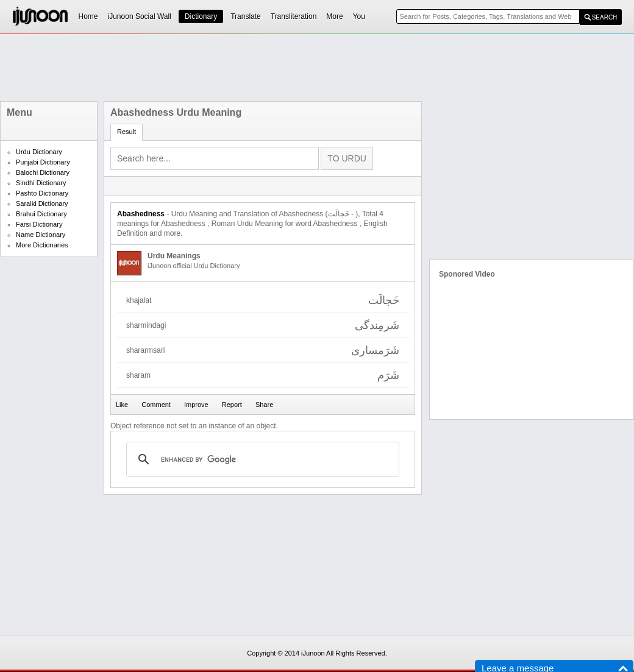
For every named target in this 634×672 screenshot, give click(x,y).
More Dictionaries (42, 245)
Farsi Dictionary (39, 224)
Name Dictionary (41, 235)
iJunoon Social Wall (140, 16)
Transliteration (294, 16)
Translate (246, 16)
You (359, 16)
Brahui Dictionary (41, 214)
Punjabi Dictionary (43, 162)
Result (126, 132)
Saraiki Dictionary (42, 203)
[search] (261, 459)
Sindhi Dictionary (41, 183)
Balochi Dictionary (43, 172)
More (334, 16)
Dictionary (201, 16)
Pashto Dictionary (42, 193)
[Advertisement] (317, 68)
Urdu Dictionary (39, 152)
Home (88, 16)
